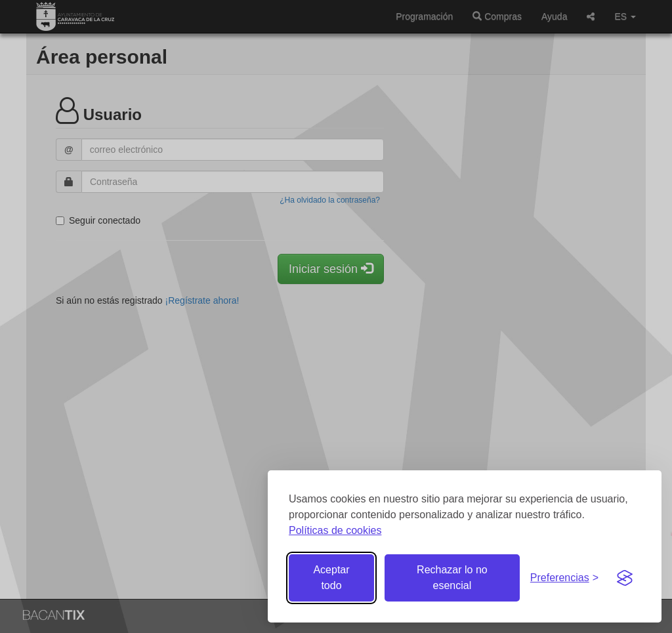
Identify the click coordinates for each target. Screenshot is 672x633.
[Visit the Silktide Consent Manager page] (625, 578)
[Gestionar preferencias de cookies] (564, 578)
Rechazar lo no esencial (452, 578)
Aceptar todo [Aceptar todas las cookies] (331, 578)
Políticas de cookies (335, 530)
